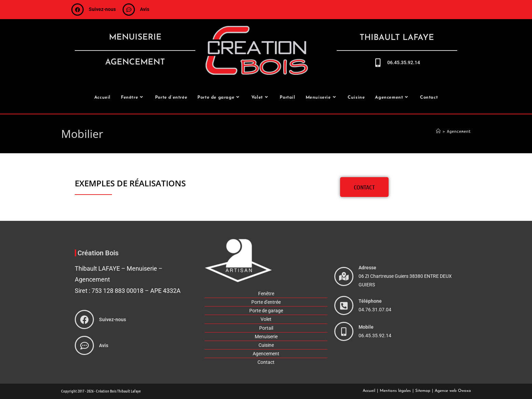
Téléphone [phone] (370, 301)
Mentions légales (395, 391)
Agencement (459, 131)
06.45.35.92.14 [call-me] (404, 62)
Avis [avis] (145, 9)
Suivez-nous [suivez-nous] (102, 9)
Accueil (369, 391)
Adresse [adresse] (367, 268)
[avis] (129, 10)
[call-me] (378, 63)
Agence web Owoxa (453, 391)
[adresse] (344, 276)
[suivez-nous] (78, 10)
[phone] (344, 305)
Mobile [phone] (366, 327)
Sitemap (423, 391)
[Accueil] (438, 131)
